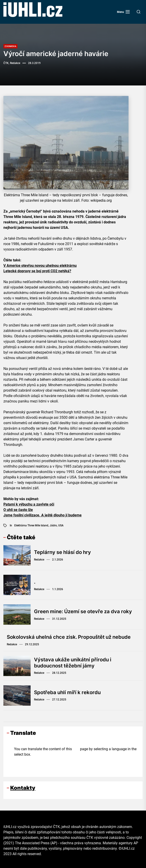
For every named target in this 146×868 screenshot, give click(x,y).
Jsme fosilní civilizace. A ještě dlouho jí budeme (43, 515)
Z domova (10, 46)
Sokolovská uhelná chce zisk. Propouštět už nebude (69, 637)
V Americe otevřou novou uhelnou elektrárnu (40, 266)
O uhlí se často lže (18, 510)
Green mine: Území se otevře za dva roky (83, 611)
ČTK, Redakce (12, 63)
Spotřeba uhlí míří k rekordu (67, 692)
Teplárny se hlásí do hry (62, 552)
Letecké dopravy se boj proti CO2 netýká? (37, 271)
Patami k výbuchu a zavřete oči (29, 504)
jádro (53, 525)
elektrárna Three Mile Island (31, 525)
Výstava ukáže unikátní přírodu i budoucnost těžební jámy (73, 662)
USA (61, 525)
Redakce (39, 560)
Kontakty (23, 788)
